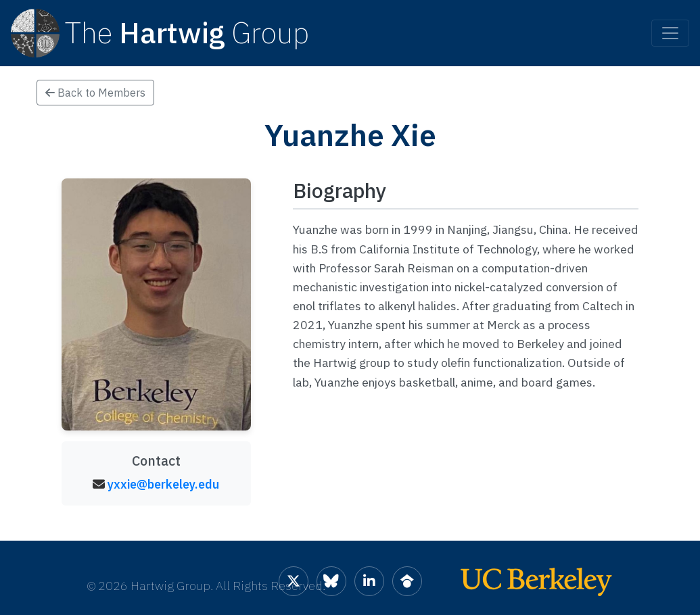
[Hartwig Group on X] (294, 581)
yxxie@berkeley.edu (163, 484)
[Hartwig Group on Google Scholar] (407, 581)
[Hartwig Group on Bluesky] (331, 581)
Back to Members (95, 93)
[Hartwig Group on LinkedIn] (369, 581)
